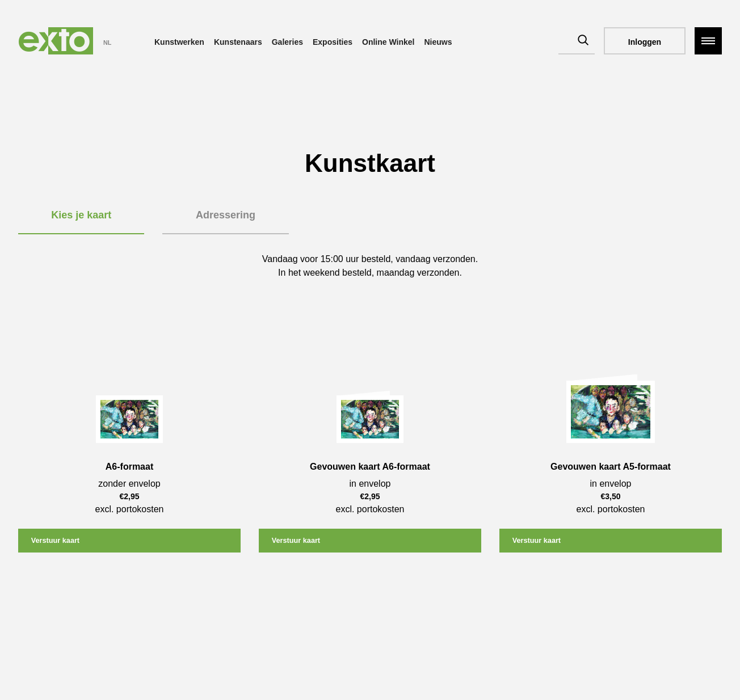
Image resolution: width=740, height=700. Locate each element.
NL (107, 43)
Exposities (333, 42)
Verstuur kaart (60, 541)
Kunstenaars (238, 42)
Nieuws (438, 42)
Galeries (287, 42)
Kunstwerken (179, 42)
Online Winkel (388, 42)
